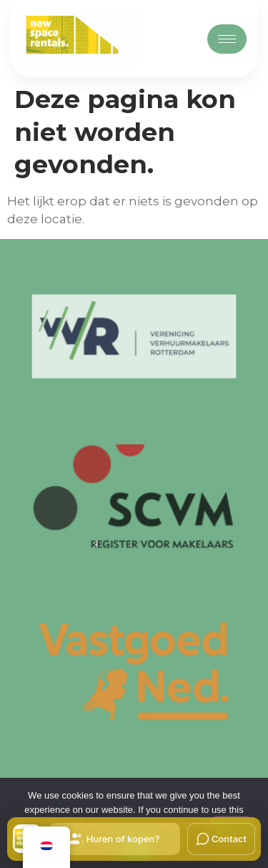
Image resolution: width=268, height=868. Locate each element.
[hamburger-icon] (227, 39)
